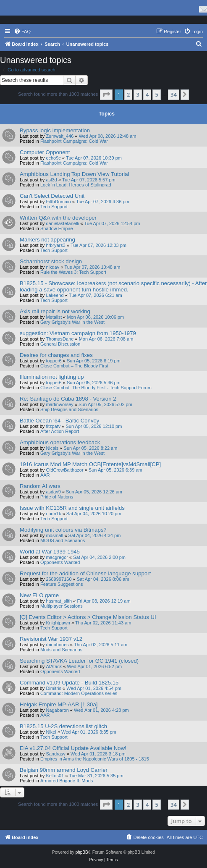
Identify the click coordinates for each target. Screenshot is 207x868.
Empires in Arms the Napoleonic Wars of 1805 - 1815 (95, 759)
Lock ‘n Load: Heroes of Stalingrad (76, 185)
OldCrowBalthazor (64, 470)
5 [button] (156, 94)
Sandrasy (55, 754)
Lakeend (55, 295)
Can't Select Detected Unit (52, 196)
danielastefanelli (62, 223)
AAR (45, 475)
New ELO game (39, 595)
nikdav (52, 267)
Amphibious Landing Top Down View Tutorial (75, 174)
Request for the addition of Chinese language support (85, 573)
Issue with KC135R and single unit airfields (72, 508)
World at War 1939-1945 (50, 552)
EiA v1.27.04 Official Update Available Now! (73, 748)
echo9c (53, 158)
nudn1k (53, 514)
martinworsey (59, 404)
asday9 (53, 492)
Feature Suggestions (62, 584)
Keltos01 (55, 776)
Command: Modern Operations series (79, 693)
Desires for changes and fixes (56, 355)
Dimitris (54, 688)
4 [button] (147, 94)
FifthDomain (58, 202)
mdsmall (54, 535)
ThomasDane (60, 339)
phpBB (82, 852)
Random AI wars (40, 486)
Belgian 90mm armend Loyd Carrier (64, 770)
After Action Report (60, 431)
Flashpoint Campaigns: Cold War (74, 141)
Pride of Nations (57, 497)
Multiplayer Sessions (62, 606)
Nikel (51, 732)
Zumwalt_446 (60, 136)
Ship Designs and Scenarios (69, 409)
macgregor (57, 557)
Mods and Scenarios (61, 650)
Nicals (52, 448)
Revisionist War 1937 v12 (51, 639)
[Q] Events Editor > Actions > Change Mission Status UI (88, 617)
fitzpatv (53, 426)
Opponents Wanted (60, 562)
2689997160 (59, 579)
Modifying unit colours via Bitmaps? (63, 530)
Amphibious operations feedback (60, 442)
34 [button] (174, 94)
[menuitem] (22, 31)
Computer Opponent (45, 152)
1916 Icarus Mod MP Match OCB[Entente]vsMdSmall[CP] (90, 464)
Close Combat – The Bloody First (74, 366)
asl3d (51, 180)
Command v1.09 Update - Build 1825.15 (69, 683)
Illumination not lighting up (52, 377)
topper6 (54, 361)
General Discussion (60, 344)
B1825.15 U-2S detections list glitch (63, 726)
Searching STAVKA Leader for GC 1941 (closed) (79, 661)
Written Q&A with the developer (58, 218)
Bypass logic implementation (55, 130)
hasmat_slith (59, 601)
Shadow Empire (57, 228)
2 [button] (128, 94)
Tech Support (54, 207)
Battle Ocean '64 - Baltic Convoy (59, 421)
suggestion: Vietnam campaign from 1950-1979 (78, 333)
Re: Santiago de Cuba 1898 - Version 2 (68, 399)
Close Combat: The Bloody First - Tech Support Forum (96, 388)
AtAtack (54, 666)
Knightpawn (58, 623)
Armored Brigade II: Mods (67, 781)
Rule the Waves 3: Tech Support (73, 272)
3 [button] (138, 94)
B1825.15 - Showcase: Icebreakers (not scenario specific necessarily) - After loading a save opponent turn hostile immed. (113, 286)
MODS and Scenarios (63, 540)
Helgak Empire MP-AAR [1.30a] (59, 704)
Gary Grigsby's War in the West (72, 322)
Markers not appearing (47, 240)
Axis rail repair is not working (55, 311)
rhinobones (57, 645)
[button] (106, 94)
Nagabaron (57, 710)
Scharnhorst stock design (51, 261)
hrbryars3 (55, 245)
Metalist (54, 317)
